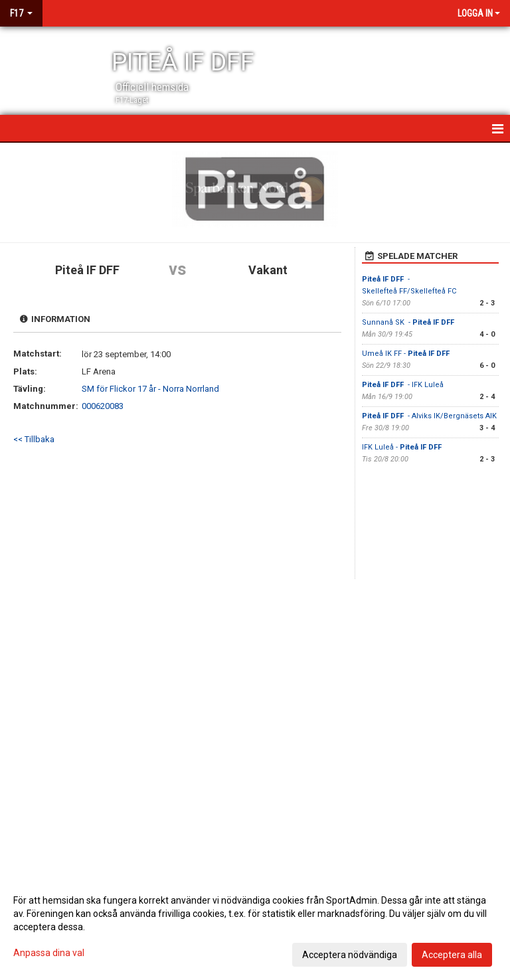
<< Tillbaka (34, 439)
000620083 (103, 406)
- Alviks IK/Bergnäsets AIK (429, 416)
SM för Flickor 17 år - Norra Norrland (150, 389)
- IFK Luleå (403, 385)
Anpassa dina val (49, 953)
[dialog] (255, 927)
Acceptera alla (452, 955)
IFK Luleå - (403, 447)
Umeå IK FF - (407, 354)
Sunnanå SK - (409, 322)
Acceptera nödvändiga (350, 955)
